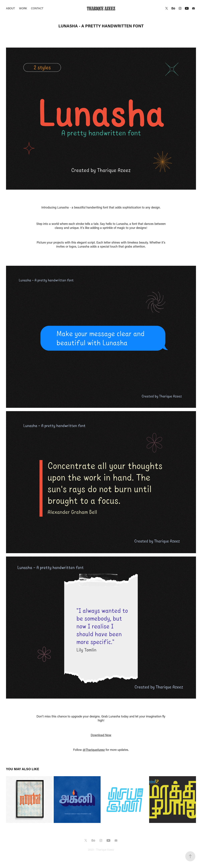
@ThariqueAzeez (94, 750)
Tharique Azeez (101, 8)
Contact (37, 8)
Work (23, 8)
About (10, 8)
